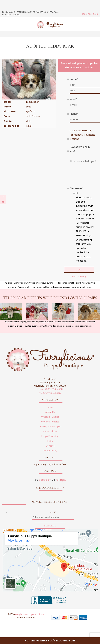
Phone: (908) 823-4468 (50, 389)
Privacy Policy (79, 277)
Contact (50, 446)
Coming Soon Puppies (50, 427)
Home (50, 407)
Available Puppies (50, 417)
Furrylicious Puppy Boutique (30, 615)
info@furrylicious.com (50, 393)
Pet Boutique (50, 431)
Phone (74, 114)
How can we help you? (80, 149)
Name (74, 79)
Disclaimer (77, 188)
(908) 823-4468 (90, 14)
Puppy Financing (50, 436)
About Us (50, 412)
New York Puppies (50, 422)
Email (73, 99)
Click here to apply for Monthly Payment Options (82, 135)
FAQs (50, 441)
